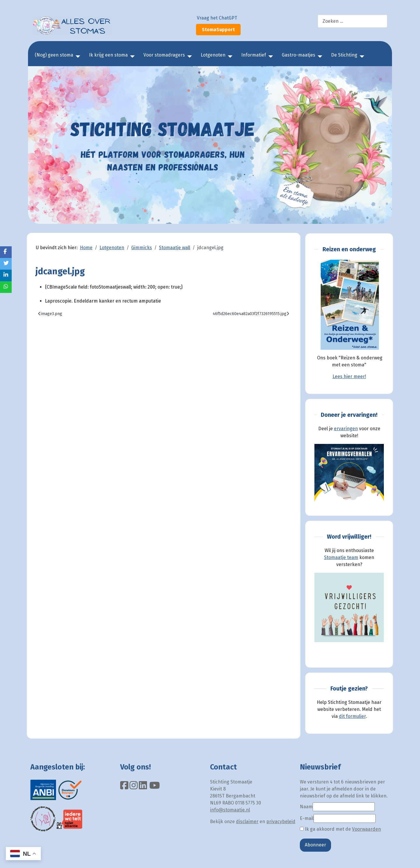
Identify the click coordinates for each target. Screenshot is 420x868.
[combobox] (352, 21)
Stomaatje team (341, 557)
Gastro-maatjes (299, 55)
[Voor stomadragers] (188, 57)
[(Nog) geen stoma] (77, 57)
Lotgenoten (213, 55)
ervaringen (346, 429)
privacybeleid (281, 822)
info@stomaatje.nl (230, 810)
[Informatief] (269, 57)
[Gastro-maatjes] (319, 57)
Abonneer (315, 845)
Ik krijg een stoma (108, 55)
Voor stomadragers (164, 55)
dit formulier (352, 716)
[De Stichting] (361, 57)
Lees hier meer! (349, 376)
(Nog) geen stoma (54, 55)
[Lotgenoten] (229, 57)
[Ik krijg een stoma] (131, 57)
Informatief (254, 55)
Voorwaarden (366, 829)
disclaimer (247, 822)
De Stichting (344, 55)
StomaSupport (218, 30)
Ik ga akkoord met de (340, 829)
